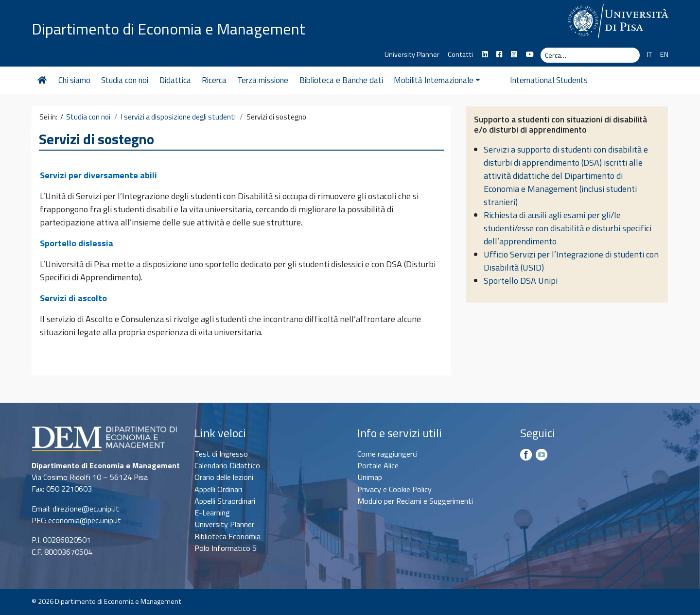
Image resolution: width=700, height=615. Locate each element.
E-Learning (212, 512)
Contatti (460, 54)
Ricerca (214, 80)
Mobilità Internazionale (437, 80)
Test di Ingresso (221, 454)
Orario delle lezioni (224, 477)
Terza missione (263, 80)
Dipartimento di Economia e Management (169, 28)
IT (649, 54)
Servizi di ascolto (73, 298)
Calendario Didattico (227, 465)
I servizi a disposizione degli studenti (178, 117)
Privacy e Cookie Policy (394, 489)
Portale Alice (378, 465)
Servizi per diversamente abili (98, 175)
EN (664, 54)
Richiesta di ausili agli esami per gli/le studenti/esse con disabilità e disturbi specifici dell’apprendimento (568, 228)
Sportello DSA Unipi (521, 281)
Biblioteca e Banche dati (341, 80)
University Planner (412, 54)
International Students (530, 80)
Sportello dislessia (77, 243)
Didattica (175, 80)
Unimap (370, 477)
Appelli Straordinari (225, 501)
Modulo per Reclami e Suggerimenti (415, 501)
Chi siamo (74, 80)
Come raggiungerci (387, 454)
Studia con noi (125, 80)
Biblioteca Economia (227, 536)
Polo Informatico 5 (226, 548)
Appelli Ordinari (218, 489)
